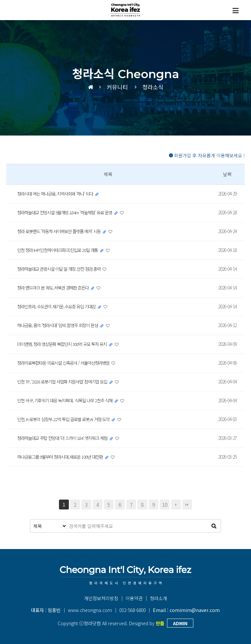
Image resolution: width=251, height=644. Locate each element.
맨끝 (187, 505)
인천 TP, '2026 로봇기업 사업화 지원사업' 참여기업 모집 (67, 382)
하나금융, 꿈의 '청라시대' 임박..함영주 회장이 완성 (62, 325)
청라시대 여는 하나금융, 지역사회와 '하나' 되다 (59, 194)
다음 (176, 505)
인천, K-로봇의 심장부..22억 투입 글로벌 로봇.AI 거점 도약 (68, 419)
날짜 (227, 174)
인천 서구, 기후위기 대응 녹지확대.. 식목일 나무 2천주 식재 (70, 400)
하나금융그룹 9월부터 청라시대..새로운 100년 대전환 (64, 457)
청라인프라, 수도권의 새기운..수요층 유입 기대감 (61, 306)
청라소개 (158, 598)
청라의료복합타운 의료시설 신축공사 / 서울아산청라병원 (68, 363)
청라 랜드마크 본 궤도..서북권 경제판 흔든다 (57, 288)
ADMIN (180, 623)
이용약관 (134, 598)
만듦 (160, 623)
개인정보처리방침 (101, 598)
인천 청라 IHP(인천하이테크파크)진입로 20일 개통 (61, 250)
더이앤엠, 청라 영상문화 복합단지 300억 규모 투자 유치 (66, 344)
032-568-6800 (132, 610)
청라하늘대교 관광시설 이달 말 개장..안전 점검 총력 (63, 269)
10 (165, 505)
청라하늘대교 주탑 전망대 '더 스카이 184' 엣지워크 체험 (67, 438)
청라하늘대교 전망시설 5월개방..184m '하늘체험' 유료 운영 (70, 212)
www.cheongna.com (90, 610)
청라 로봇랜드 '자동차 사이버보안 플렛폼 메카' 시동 (63, 231)
